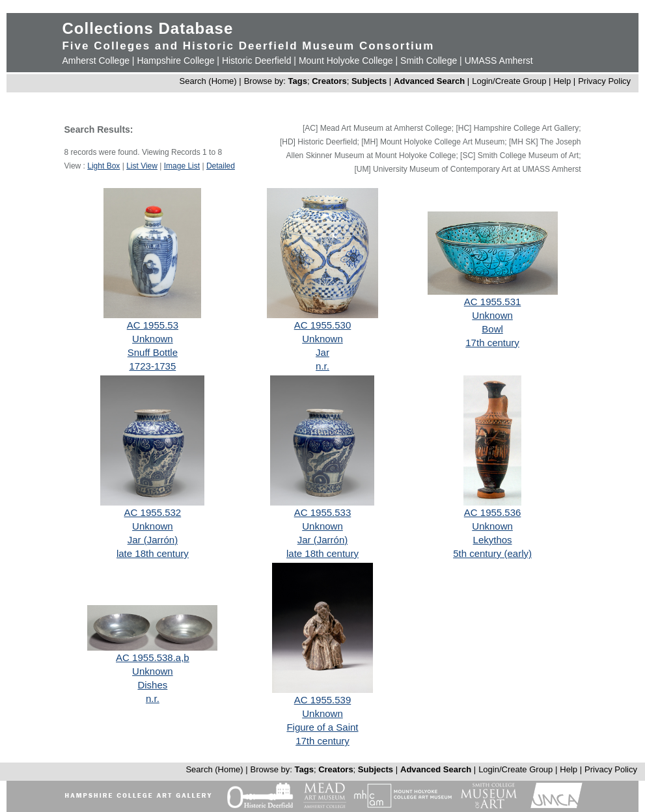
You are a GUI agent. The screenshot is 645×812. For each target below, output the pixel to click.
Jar (322, 352)
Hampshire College (175, 61)
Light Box (103, 166)
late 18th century (153, 553)
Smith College (429, 61)
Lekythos (493, 540)
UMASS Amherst (499, 61)
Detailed (221, 166)
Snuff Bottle (153, 352)
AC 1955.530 (323, 325)
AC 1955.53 (153, 325)
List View (142, 166)
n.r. (322, 366)
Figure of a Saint (322, 727)
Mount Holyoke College (346, 61)
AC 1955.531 (493, 302)
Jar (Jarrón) (153, 540)
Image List (182, 166)
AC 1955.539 (323, 700)
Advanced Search (429, 81)
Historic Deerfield (257, 61)
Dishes (152, 685)
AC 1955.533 (323, 512)
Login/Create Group (510, 81)
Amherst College (96, 61)
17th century (492, 343)
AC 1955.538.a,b (153, 657)
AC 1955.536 (493, 512)
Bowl (492, 329)
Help (562, 81)
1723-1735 (153, 366)
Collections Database (147, 28)
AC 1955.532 (153, 512)
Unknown (153, 339)
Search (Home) (208, 81)
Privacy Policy (604, 81)
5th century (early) (492, 553)
